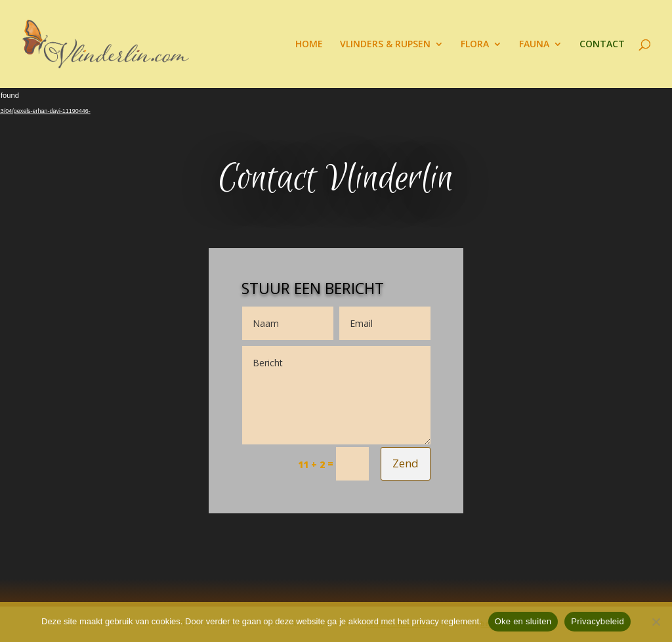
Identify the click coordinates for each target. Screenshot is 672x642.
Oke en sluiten (523, 621)
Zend (406, 463)
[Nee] (656, 622)
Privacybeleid (598, 621)
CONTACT (602, 45)
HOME (309, 45)
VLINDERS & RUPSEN (385, 45)
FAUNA (534, 45)
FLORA (475, 45)
